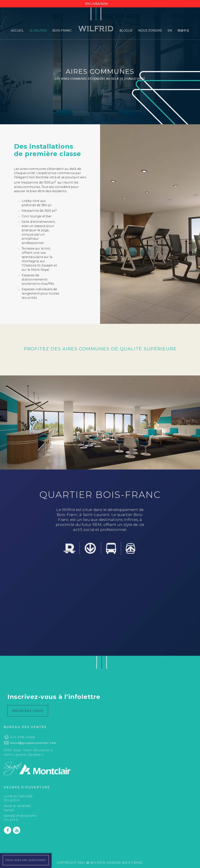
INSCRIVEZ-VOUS (28, 711)
